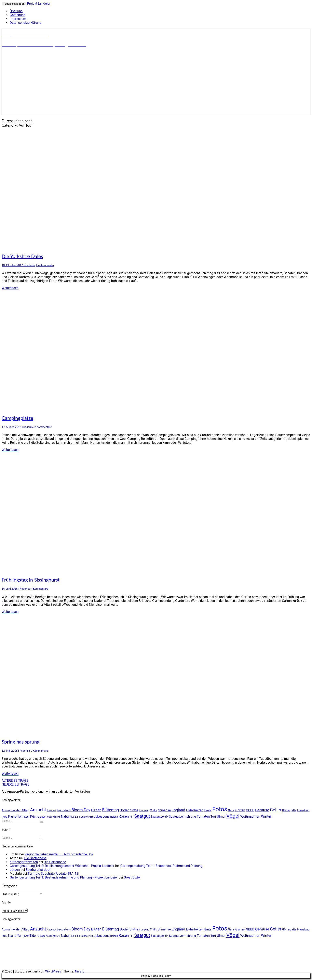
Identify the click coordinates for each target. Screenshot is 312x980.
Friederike (29, 265)
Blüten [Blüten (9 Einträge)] (96, 810)
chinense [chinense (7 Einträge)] (164, 810)
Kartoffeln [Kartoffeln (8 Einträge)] (16, 816)
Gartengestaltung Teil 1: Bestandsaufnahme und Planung (161, 866)
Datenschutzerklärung (26, 23)
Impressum (18, 19)
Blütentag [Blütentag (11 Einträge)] (110, 810)
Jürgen (15, 870)
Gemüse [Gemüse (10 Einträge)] (262, 810)
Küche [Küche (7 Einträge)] (35, 816)
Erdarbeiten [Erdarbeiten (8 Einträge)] (195, 810)
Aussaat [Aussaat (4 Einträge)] (51, 810)
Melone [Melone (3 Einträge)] (57, 817)
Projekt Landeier (39, 4)
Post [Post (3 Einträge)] (91, 817)
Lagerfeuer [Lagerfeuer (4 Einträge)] (46, 817)
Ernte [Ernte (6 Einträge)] (208, 810)
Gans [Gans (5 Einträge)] (231, 810)
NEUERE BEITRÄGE (15, 784)
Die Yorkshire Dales (22, 256)
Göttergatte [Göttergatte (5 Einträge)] (289, 810)
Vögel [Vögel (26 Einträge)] (233, 816)
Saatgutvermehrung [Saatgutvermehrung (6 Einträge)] (183, 817)
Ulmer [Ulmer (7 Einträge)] (221, 816)
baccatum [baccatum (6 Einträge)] (64, 810)
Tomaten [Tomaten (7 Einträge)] (203, 816)
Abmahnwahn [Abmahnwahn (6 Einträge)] (11, 810)
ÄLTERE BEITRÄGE (15, 781)
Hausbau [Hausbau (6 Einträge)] (303, 810)
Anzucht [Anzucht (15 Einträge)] (38, 810)
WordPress (53, 971)
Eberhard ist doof (38, 870)
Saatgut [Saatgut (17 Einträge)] (142, 816)
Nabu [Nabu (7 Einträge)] (65, 816)
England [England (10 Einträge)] (178, 810)
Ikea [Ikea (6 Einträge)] (4, 817)
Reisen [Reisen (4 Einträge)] (114, 817)
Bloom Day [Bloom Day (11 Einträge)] (81, 810)
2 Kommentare (43, 427)
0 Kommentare (39, 751)
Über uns (16, 11)
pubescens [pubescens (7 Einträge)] (101, 816)
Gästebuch (18, 15)
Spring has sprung (21, 742)
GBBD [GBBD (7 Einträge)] (250, 810)
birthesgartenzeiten (24, 862)
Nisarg (80, 971)
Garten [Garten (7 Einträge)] (240, 810)
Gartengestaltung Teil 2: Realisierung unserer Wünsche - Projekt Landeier (62, 866)
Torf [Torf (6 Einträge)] (213, 817)
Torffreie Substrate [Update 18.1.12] (53, 874)
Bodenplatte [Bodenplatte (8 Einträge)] (129, 810)
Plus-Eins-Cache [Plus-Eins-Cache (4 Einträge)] (78, 817)
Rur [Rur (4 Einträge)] (131, 817)
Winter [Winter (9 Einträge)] (266, 816)
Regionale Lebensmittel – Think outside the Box (59, 854)
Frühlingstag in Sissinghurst (31, 580)
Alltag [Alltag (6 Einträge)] (25, 810)
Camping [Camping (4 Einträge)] (144, 810)
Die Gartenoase (35, 858)
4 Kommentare (40, 589)
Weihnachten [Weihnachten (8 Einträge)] (250, 816)
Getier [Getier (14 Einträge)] (276, 810)
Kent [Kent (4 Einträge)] (27, 817)
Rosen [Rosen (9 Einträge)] (124, 816)
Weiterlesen (10, 288)
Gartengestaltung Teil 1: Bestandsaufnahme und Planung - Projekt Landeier (64, 877)
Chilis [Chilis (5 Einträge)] (153, 810)
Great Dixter (132, 877)
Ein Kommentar (45, 265)
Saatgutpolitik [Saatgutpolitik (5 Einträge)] (159, 817)
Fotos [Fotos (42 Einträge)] (220, 809)
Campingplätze (17, 418)
